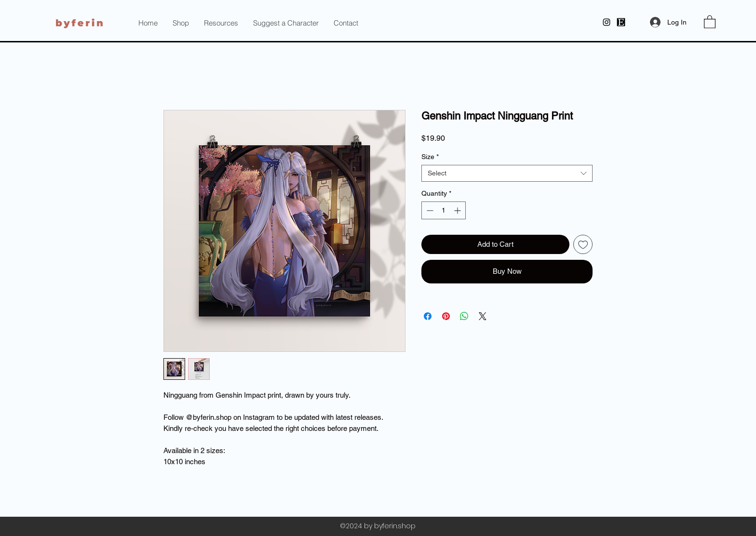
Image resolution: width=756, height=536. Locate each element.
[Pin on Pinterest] (446, 316)
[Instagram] (607, 22)
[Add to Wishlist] (583, 245)
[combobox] (507, 173)
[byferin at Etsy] (621, 22)
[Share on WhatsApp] (464, 316)
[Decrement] (429, 210)
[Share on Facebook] (428, 316)
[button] (221, 23)
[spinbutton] (444, 210)
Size (430, 157)
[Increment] (458, 210)
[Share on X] (483, 316)
